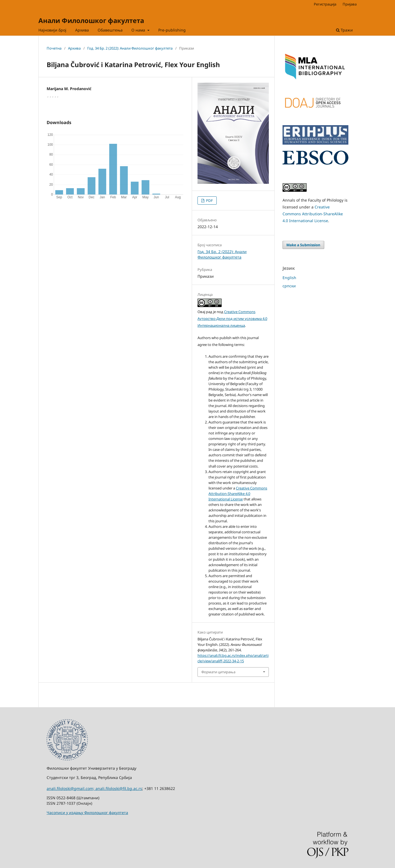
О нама (139, 30)
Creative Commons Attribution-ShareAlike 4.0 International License (238, 494)
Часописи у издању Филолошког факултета (87, 813)
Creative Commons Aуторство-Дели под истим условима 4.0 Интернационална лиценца (232, 319)
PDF (209, 200)
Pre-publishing (172, 30)
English (289, 278)
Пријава (350, 4)
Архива (82, 30)
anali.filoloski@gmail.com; (71, 788)
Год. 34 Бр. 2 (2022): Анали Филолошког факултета (130, 48)
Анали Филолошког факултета (91, 20)
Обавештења (110, 30)
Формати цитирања (218, 672)
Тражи (344, 30)
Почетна (54, 48)
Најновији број (52, 30)
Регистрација (325, 4)
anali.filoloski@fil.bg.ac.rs (119, 788)
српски (289, 286)
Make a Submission (303, 245)
